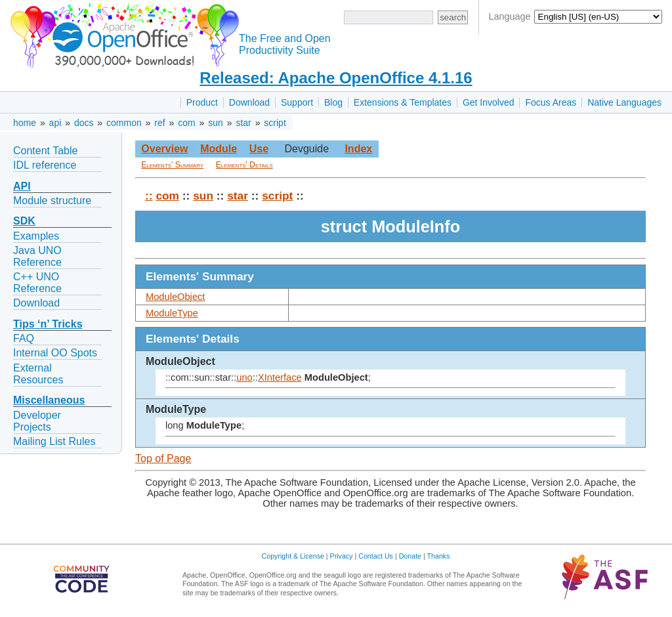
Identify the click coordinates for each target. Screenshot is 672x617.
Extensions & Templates (403, 102)
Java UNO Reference (37, 256)
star (243, 123)
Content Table (45, 151)
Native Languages (624, 102)
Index (358, 149)
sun (216, 123)
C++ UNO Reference (37, 283)
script (275, 123)
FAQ (24, 338)
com (186, 123)
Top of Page (163, 458)
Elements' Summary (172, 165)
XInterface (280, 377)
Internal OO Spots (55, 353)
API (22, 186)
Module (219, 149)
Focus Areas (551, 102)
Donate (410, 556)
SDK (24, 221)
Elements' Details (244, 165)
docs (84, 123)
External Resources (38, 374)
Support (297, 102)
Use (259, 149)
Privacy (342, 556)
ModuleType (172, 313)
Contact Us (376, 556)
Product (202, 102)
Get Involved (489, 102)
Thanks (439, 556)
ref (159, 123)
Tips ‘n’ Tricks (48, 324)
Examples (36, 236)
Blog (333, 102)
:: (149, 196)
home (25, 123)
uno (244, 377)
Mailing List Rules (54, 441)
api (55, 123)
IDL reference (45, 165)
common (124, 123)
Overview (164, 149)
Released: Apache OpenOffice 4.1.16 (336, 78)
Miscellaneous (49, 400)
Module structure (52, 201)
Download (249, 102)
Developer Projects (37, 421)
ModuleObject (175, 297)
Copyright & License (293, 556)
